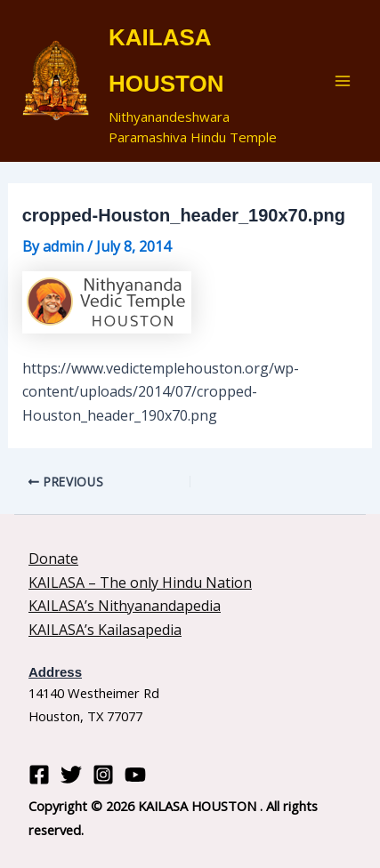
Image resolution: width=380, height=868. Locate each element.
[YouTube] (135, 775)
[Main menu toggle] (343, 81)
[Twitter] (71, 775)
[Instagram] (103, 775)
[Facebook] (39, 775)
